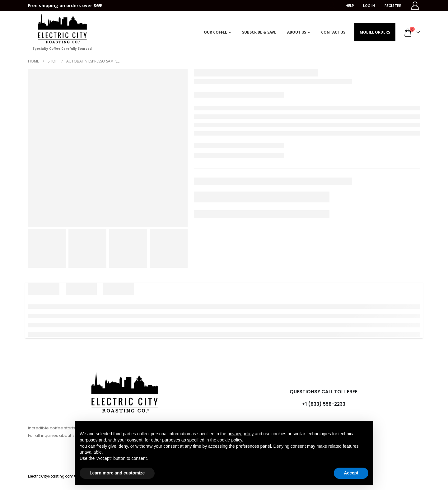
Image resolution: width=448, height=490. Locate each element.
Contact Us (333, 32)
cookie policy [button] (230, 440)
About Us (297, 32)
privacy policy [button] (240, 434)
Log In (369, 5)
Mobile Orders (375, 32)
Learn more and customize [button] (117, 473)
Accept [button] (351, 473)
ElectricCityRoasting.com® (52, 476)
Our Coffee (215, 32)
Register (393, 5)
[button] (332, 6)
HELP (350, 5)
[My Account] (415, 6)
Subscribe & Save (259, 32)
